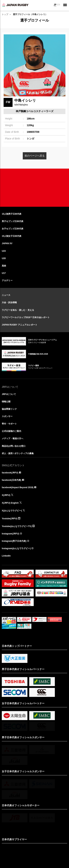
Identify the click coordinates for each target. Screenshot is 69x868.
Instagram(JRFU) (10, 534)
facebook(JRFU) (10, 473)
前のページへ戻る (35, 156)
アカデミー (7, 281)
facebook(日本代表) (12, 480)
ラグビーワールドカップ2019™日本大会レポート (26, 317)
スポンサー (7, 416)
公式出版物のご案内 (11, 431)
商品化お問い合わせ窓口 (14, 446)
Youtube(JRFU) (9, 519)
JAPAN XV (7, 243)
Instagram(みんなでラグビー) (16, 548)
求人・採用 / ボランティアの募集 (18, 453)
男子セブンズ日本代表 (13, 221)
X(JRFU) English (10, 503)
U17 (4, 273)
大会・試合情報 (9, 302)
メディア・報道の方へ (13, 438)
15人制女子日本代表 (12, 236)
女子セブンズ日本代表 (13, 229)
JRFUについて (9, 394)
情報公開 (6, 402)
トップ (5, 14)
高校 (4, 266)
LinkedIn (6, 556)
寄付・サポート (9, 424)
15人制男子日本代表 (12, 214)
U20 (4, 258)
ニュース (6, 295)
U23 (4, 251)
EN (59, 5)
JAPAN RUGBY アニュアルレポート (20, 325)
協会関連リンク (9, 409)
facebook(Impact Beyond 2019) (18, 487)
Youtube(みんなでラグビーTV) (17, 526)
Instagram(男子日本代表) (14, 541)
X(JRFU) (6, 495)
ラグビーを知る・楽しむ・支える (18, 310)
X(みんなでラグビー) (12, 511)
